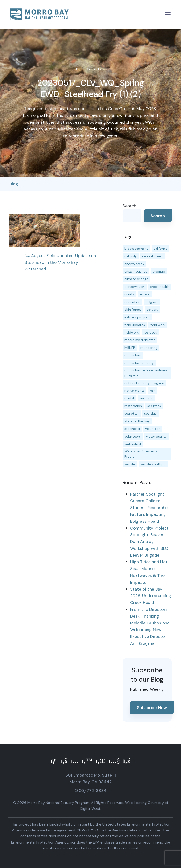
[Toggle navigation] (168, 14)
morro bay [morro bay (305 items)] (133, 355)
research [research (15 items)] (147, 398)
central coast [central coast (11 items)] (152, 256)
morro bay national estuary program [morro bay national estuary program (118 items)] (146, 373)
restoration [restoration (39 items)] (133, 406)
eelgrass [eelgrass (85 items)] (152, 302)
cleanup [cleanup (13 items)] (159, 271)
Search (129, 206)
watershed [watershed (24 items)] (133, 444)
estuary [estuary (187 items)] (152, 310)
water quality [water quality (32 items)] (156, 436)
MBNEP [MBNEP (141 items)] (130, 348)
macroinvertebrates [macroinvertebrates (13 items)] (140, 340)
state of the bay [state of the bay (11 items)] (137, 421)
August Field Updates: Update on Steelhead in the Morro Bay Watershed (60, 262)
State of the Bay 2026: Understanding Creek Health (151, 596)
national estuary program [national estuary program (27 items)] (144, 383)
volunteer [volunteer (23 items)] (152, 429)
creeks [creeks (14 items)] (130, 294)
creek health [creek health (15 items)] (160, 287)
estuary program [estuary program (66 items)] (138, 317)
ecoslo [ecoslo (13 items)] (145, 294)
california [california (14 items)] (160, 249)
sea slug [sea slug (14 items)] (150, 413)
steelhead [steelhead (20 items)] (132, 429)
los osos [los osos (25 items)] (150, 332)
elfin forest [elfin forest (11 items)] (133, 310)
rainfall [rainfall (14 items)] (130, 398)
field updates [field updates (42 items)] (135, 325)
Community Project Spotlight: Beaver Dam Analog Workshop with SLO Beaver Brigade (149, 542)
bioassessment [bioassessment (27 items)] (136, 249)
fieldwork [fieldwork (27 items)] (132, 332)
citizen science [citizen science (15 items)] (136, 271)
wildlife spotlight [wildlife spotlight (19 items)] (153, 464)
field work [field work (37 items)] (158, 325)
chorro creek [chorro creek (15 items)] (134, 264)
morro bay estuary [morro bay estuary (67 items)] (139, 363)
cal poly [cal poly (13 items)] (131, 256)
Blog (14, 184)
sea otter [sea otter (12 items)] (132, 413)
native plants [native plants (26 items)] (134, 391)
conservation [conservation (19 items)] (135, 287)
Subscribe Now (152, 708)
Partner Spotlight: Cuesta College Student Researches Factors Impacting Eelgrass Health (150, 508)
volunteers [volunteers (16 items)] (133, 436)
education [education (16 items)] (132, 302)
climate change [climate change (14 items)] (136, 279)
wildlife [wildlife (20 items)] (130, 464)
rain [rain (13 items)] (153, 391)
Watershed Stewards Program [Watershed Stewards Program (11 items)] (141, 454)
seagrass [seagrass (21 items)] (154, 406)
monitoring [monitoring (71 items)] (149, 348)
